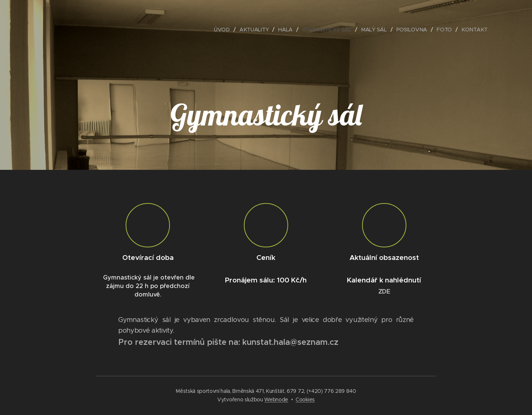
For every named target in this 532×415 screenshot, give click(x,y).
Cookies (305, 399)
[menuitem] (222, 30)
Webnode (276, 399)
